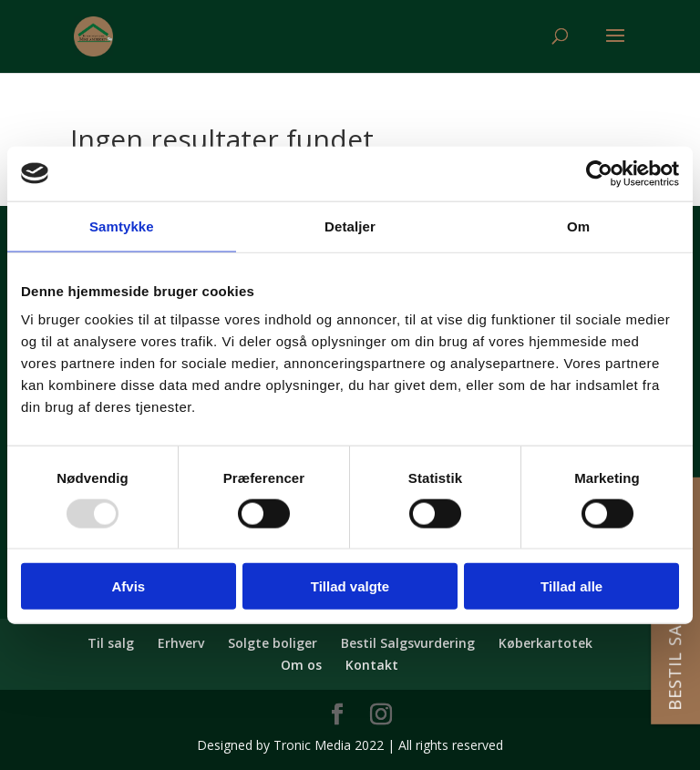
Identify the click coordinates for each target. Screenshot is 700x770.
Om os (301, 665)
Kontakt (372, 665)
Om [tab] (578, 226)
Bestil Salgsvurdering (408, 643)
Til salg (111, 643)
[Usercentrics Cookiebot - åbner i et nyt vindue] (599, 173)
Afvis (128, 586)
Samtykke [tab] (122, 226)
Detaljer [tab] (350, 226)
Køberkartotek (546, 643)
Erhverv (181, 643)
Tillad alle (571, 586)
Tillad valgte (350, 586)
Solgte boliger (273, 643)
